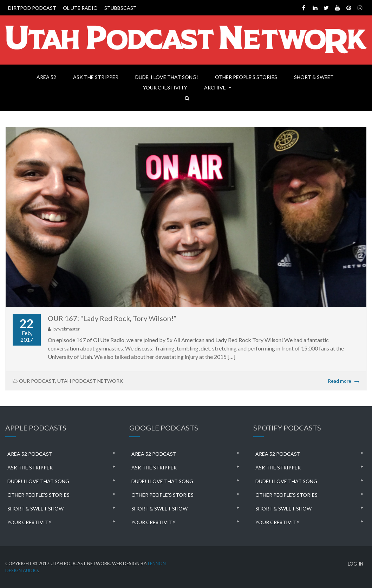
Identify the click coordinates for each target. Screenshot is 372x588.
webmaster (69, 329)
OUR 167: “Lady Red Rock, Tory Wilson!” (112, 318)
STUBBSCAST (120, 8)
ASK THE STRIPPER (96, 77)
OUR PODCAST (37, 381)
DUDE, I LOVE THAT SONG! (167, 77)
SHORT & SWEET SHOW (35, 509)
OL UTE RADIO (80, 8)
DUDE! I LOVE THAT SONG (38, 481)
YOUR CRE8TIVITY (165, 88)
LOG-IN (355, 564)
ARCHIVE (215, 88)
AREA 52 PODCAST (30, 454)
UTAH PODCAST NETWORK (90, 381)
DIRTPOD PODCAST (32, 8)
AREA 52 (46, 77)
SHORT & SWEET (314, 77)
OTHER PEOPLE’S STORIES (246, 77)
